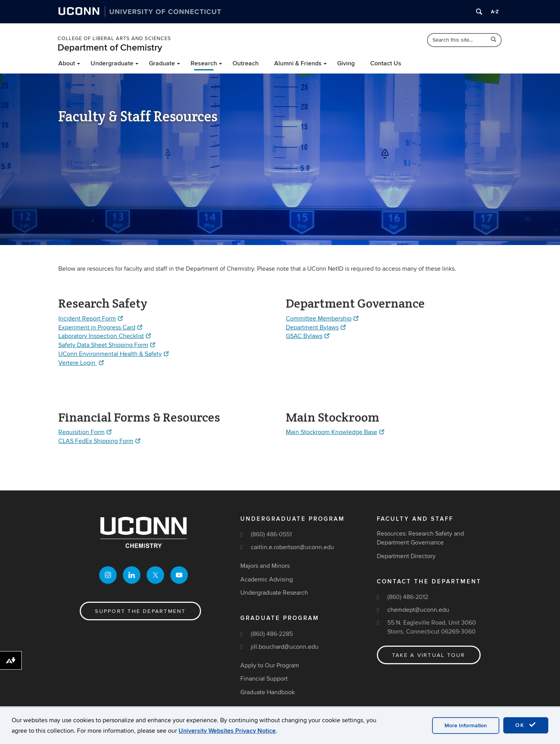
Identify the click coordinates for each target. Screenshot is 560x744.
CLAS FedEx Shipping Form (99, 441)
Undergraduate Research (274, 593)
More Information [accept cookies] (466, 726)
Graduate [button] (162, 63)
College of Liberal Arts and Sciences (114, 39)
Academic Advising (267, 579)
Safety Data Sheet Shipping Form (107, 345)
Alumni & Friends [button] (298, 63)
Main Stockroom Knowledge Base (335, 432)
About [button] (67, 63)
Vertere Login (81, 363)
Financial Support (264, 679)
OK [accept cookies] (526, 725)
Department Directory (406, 556)
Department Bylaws (316, 327)
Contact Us (386, 63)
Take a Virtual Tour (429, 655)
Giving (346, 63)
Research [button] (204, 63)
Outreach (246, 63)
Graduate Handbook (268, 692)
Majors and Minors (265, 566)
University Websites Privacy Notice (227, 731)
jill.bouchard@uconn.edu (285, 647)
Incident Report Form (91, 319)
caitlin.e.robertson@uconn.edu (292, 547)
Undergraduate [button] (112, 63)
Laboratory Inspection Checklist (105, 336)
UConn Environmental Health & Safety (114, 354)
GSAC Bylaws (308, 336)
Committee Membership (322, 319)
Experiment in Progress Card (100, 327)
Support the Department (140, 611)
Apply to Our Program (270, 665)
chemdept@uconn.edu (418, 610)
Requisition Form (85, 432)
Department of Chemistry (110, 48)
